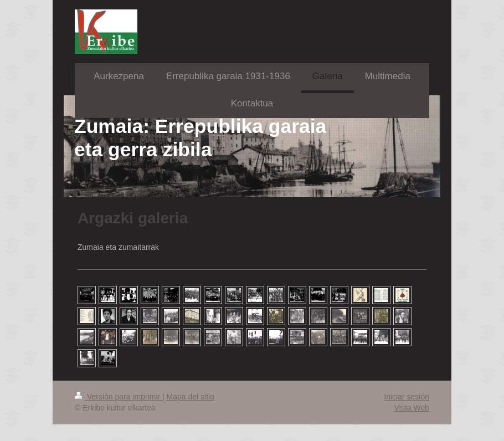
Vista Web (412, 408)
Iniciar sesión (407, 397)
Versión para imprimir (119, 397)
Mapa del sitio (191, 397)
